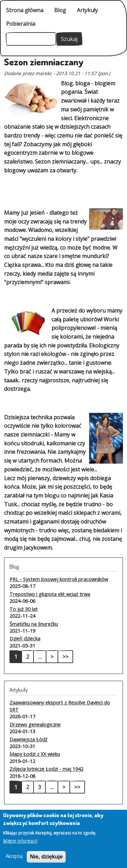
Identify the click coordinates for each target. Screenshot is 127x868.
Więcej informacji (20, 846)
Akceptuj (14, 861)
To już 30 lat (24, 609)
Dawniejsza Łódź (28, 739)
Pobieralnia (21, 24)
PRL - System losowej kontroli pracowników (59, 579)
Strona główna (25, 10)
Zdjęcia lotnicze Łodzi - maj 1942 (46, 769)
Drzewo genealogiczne (35, 724)
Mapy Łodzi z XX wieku (35, 754)
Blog (60, 10)
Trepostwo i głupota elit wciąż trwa (50, 594)
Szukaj (69, 39)
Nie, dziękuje (46, 861)
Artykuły (87, 10)
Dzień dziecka (25, 638)
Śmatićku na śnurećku (34, 624)
